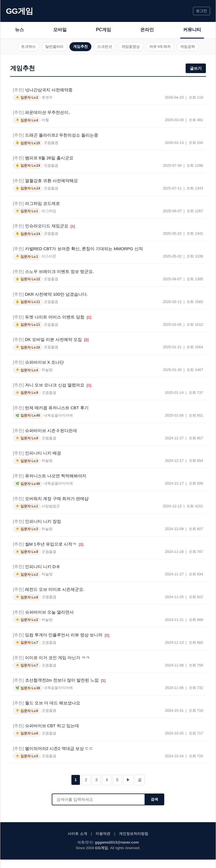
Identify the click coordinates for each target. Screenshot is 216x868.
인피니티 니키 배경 (37, 453)
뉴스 (19, 30)
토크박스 (28, 47)
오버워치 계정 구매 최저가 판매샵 (51, 499)
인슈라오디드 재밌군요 (44, 226)
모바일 (60, 30)
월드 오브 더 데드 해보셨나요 (47, 703)
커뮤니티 (192, 30)
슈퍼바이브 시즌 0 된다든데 (45, 430)
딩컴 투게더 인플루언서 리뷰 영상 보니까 (61, 635)
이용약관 (103, 834)
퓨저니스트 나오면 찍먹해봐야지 (50, 476)
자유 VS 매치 (160, 47)
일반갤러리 (54, 47)
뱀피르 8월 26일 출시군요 (43, 158)
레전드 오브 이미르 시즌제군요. (49, 589)
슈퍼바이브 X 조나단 (38, 362)
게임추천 (80, 47)
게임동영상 (131, 47)
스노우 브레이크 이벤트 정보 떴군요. (53, 271)
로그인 (202, 11)
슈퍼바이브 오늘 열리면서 (43, 612)
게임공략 (188, 47)
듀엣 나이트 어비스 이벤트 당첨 (52, 317)
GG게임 (19, 11)
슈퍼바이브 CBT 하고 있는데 (46, 726)
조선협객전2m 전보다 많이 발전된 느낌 (59, 680)
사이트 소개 (77, 834)
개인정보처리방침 (134, 834)
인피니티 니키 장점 (37, 521)
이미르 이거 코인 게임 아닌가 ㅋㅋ (51, 658)
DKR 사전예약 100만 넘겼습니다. (50, 294)
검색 (154, 799)
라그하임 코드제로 (36, 203)
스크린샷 (105, 47)
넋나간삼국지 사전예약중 (43, 90)
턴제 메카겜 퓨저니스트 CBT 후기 (51, 408)
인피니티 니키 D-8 (36, 567)
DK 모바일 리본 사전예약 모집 (51, 339)
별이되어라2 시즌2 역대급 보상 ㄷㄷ (53, 748)
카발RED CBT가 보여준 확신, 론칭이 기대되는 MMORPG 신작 (78, 249)
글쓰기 (196, 68)
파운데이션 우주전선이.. (42, 112)
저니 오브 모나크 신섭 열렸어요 (52, 385)
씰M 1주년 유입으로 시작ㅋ (48, 544)
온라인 (147, 30)
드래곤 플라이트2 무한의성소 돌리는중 (56, 135)
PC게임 (103, 30)
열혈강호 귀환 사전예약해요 (45, 181)
